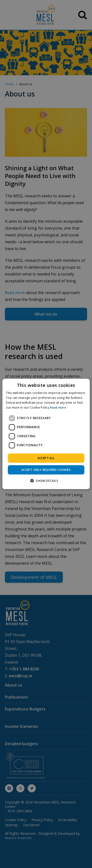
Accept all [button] (46, 458)
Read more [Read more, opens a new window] (58, 408)
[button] (46, 481)
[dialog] (46, 434)
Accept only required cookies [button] (46, 470)
